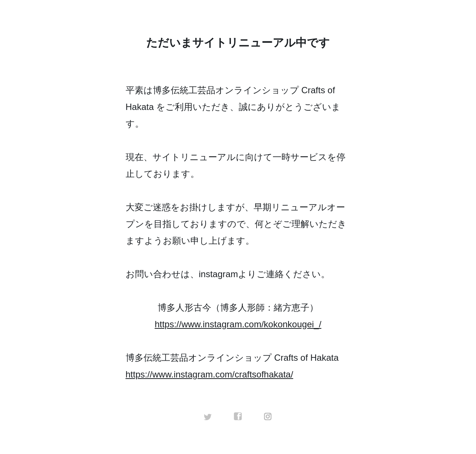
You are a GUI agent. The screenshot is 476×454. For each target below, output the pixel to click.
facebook (238, 416)
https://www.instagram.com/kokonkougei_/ (238, 324)
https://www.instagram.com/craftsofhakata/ (210, 374)
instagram (268, 416)
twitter (208, 416)
